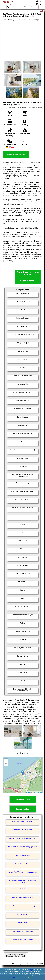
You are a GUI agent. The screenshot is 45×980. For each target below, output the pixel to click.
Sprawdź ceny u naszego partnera (28, 273)
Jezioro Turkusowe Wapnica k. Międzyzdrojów (22, 847)
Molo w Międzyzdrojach (22, 864)
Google (31, 970)
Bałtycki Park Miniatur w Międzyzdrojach (22, 838)
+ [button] (6, 760)
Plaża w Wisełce (22, 923)
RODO (13, 977)
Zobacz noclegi (23, 809)
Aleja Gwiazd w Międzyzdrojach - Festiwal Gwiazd (22, 881)
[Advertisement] (22, 41)
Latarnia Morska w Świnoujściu (22, 821)
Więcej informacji (28, 281)
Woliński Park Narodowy (22, 889)
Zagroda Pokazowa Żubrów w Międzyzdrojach (22, 906)
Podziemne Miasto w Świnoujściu (22, 830)
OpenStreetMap (37, 792)
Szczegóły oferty (22, 799)
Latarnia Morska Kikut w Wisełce (22, 940)
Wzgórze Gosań (22, 914)
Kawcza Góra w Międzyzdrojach (22, 897)
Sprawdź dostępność (16, 154)
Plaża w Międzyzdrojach (22, 855)
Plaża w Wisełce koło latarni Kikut (22, 931)
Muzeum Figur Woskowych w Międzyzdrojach (22, 872)
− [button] (6, 764)
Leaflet (28, 792)
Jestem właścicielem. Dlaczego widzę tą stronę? (16, 955)
